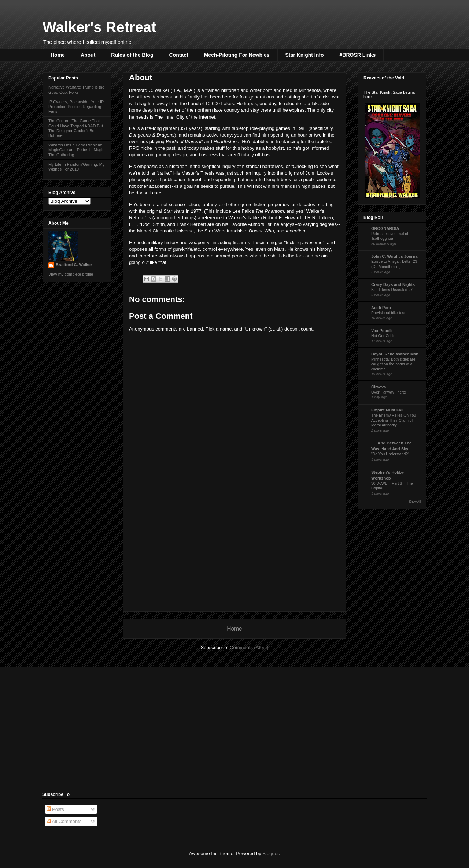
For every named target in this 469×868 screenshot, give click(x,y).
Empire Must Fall (387, 410)
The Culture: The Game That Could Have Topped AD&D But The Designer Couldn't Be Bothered (76, 128)
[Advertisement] (234, 555)
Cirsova (378, 387)
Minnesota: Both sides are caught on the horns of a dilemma (393, 364)
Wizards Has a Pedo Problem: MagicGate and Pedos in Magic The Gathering (76, 150)
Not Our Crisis (383, 336)
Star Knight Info (305, 55)
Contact (178, 55)
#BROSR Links (358, 55)
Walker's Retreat (99, 27)
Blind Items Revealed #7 (392, 290)
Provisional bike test (388, 313)
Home (58, 55)
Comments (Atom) (249, 647)
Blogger (270, 854)
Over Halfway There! (389, 392)
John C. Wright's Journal (395, 256)
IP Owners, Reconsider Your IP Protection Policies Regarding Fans (76, 107)
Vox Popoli (381, 331)
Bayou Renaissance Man (395, 354)
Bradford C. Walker (74, 265)
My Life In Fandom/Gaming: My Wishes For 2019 (76, 167)
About (88, 55)
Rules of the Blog (132, 55)
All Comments (64, 821)
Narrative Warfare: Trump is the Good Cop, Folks (76, 90)
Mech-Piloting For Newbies (237, 55)
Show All (415, 502)
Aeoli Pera (381, 308)
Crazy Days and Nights (393, 284)
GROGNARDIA (385, 228)
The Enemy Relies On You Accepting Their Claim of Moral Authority (394, 420)
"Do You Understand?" (390, 454)
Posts (55, 809)
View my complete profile (71, 274)
